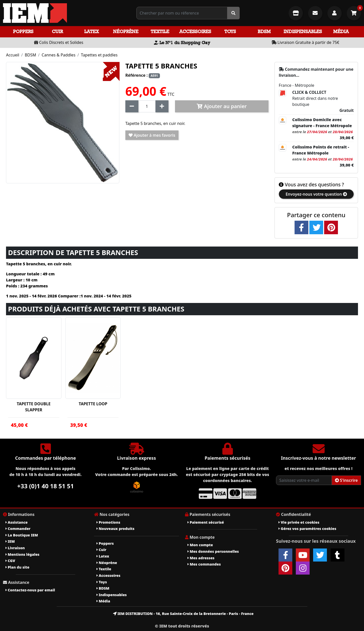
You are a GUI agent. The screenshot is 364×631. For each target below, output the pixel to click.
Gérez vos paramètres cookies (307, 529)
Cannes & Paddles (59, 55)
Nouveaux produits (115, 529)
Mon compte (200, 545)
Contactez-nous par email (30, 590)
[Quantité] (147, 106)
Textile (160, 31)
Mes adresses (201, 558)
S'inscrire (346, 480)
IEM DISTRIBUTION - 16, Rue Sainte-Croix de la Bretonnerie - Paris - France (183, 614)
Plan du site (17, 567)
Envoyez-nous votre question (316, 194)
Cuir (57, 31)
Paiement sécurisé (206, 522)
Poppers (23, 31)
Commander (18, 529)
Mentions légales (22, 554)
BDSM (264, 31)
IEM (10, 541)
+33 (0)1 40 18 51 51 (46, 486)
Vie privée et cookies (299, 522)
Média (341, 31)
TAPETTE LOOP (93, 404)
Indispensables (303, 31)
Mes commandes (204, 564)
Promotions (108, 522)
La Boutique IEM (22, 535)
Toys (230, 31)
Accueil (13, 55)
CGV (10, 561)
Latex (92, 31)
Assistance (17, 522)
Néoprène (126, 31)
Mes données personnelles (213, 551)
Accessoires (195, 31)
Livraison (15, 548)
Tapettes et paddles (99, 55)
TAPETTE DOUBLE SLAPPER (34, 407)
